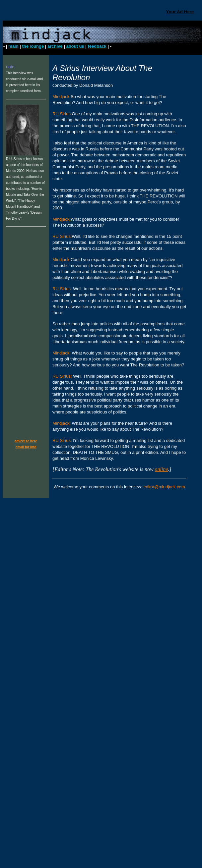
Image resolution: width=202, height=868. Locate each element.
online (162, 469)
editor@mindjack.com (164, 487)
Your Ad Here (180, 12)
